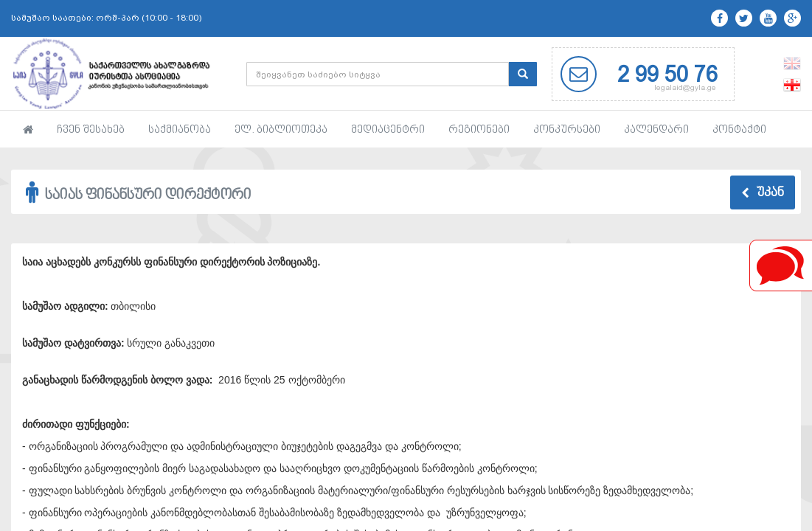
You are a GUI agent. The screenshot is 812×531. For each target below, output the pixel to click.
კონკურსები (567, 130)
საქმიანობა (180, 130)
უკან (763, 193)
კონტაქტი (739, 130)
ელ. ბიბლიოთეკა (281, 130)
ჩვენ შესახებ (91, 130)
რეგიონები (479, 130)
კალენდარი (656, 130)
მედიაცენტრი (388, 130)
